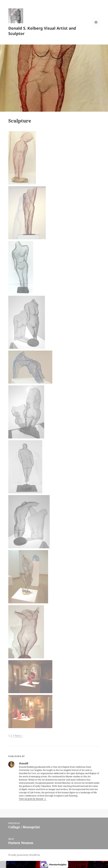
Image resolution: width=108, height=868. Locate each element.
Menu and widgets (96, 26)
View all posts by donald (31, 799)
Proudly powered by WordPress (24, 855)
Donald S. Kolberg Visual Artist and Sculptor (42, 31)
